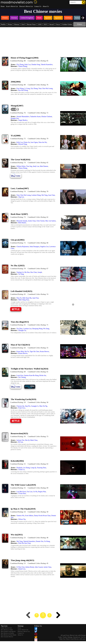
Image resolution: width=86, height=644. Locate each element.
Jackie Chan (32, 221)
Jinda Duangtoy (34, 247)
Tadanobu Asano (35, 117)
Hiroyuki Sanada (22, 221)
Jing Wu (28, 406)
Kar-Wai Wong (23, 90)
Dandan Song (36, 64)
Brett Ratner (22, 223)
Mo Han (27, 272)
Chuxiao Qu (20, 406)
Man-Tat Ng (43, 406)
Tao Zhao (20, 329)
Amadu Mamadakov (23, 117)
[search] (77, 2)
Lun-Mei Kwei (21, 492)
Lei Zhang (26, 468)
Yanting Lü (20, 272)
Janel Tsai (36, 298)
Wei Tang (44, 195)
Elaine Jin (27, 142)
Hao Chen (34, 272)
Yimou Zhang (23, 66)
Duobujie (19, 468)
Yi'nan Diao (22, 493)
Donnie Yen (40, 541)
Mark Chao (34, 440)
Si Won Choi (21, 567)
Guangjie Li (35, 406)
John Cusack (39, 567)
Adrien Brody (30, 567)
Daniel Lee (22, 569)
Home (3, 6)
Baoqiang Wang (37, 329)
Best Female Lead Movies (8, 631)
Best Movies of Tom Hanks (9, 635)
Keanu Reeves (44, 351)
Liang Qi (33, 468)
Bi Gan (21, 442)
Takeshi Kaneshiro (47, 64)
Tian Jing (29, 166)
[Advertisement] (43, 40)
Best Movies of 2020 (7, 630)
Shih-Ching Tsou (24, 300)
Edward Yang (23, 144)
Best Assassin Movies (7, 637)
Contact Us (38, 6)
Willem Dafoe (21, 166)
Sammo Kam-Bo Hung (31, 375)
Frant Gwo (22, 408)
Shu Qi (27, 440)
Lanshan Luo (27, 329)
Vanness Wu (20, 516)
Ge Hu (35, 492)
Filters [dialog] (79, 24)
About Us (46, 6)
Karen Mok (20, 351)
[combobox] (73, 2)
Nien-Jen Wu (43, 142)
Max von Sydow (51, 221)
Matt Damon (44, 166)
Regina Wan (42, 492)
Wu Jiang (46, 329)
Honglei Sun (15, 118)
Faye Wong (20, 88)
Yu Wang (47, 541)
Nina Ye (19, 298)
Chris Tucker (41, 221)
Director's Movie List (26, 6)
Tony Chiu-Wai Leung (45, 88)
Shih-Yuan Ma (27, 298)
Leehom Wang (36, 195)
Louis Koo (20, 375)
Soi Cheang (22, 377)
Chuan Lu (22, 469)
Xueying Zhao (42, 468)
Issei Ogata (34, 142)
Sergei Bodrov (23, 120)
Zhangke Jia (22, 330)
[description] (18, 61)
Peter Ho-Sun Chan (25, 543)
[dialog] (15, 109)
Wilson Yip (22, 519)
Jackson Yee (20, 440)
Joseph (40, 272)
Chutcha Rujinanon (23, 247)
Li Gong (27, 88)
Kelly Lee (20, 142)
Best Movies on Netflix (7, 633)
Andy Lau (27, 64)
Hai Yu (27, 351)
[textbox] (73, 2)
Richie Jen (43, 375)
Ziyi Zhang (20, 64)
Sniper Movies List (6, 628)
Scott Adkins (29, 516)
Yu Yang (21, 274)
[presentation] (83, 18)
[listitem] (5, 18)
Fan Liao (30, 492)
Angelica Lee (44, 247)
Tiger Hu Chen (34, 351)
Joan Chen (52, 195)
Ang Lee (21, 197)
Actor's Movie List (12, 6)
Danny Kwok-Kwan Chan (42, 516)
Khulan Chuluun (47, 117)
